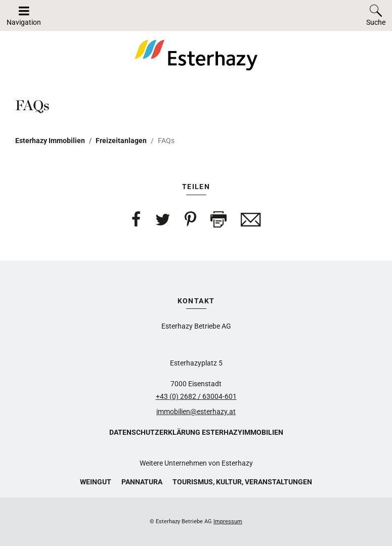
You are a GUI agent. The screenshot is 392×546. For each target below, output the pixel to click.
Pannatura (142, 482)
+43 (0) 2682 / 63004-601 (196, 396)
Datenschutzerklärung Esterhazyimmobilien (196, 432)
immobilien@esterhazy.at (196, 412)
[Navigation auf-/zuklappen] (24, 15)
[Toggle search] (376, 15)
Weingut (96, 482)
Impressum (228, 521)
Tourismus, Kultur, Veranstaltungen (242, 482)
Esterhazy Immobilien (50, 141)
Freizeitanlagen (121, 141)
